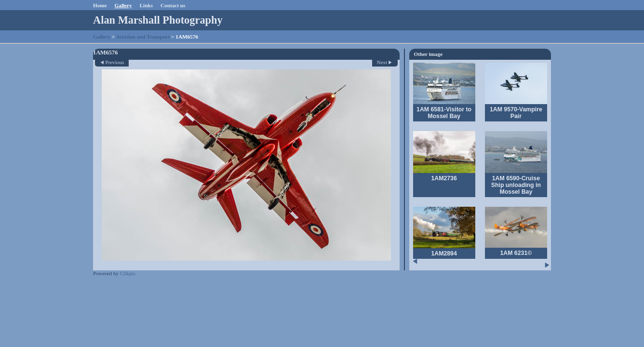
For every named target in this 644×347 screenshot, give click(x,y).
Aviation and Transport (143, 37)
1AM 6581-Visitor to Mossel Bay (444, 113)
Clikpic (128, 273)
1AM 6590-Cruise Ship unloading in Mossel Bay (516, 185)
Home (100, 5)
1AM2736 (444, 178)
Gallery (123, 5)
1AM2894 (444, 254)
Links (146, 5)
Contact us (173, 5)
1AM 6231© (516, 253)
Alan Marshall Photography (158, 20)
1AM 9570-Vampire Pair (516, 113)
